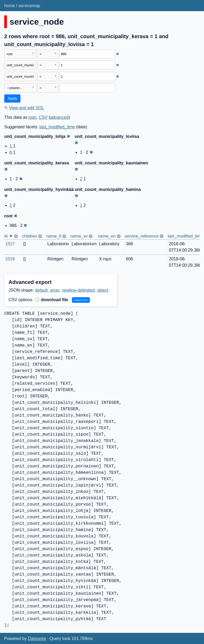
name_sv (79, 236)
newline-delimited (78, 290)
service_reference (142, 236)
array (55, 290)
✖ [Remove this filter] (118, 54)
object (103, 290)
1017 (10, 244)
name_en (107, 236)
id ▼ (9, 236)
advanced (59, 117)
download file (52, 300)
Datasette (37, 639)
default (41, 290)
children (29, 236)
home (10, 6)
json (33, 117)
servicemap (29, 6)
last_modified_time (57, 127)
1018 (10, 259)
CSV (43, 117)
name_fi (54, 236)
